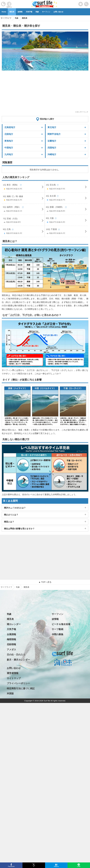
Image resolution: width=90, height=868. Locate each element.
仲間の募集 (58, 634)
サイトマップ (14, 678)
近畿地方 (52, 141)
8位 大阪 (66, 221)
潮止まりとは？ (11, 515)
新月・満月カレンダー (18, 660)
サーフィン (46, 12)
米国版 (10, 694)
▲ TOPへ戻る (45, 582)
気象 (37, 12)
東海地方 (9, 141)
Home (4, 12)
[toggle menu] (86, 3)
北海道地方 (10, 127)
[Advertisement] (45, 92)
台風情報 (11, 634)
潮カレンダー (14, 624)
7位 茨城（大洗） (23, 221)
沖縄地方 (52, 154)
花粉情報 (11, 644)
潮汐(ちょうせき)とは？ (15, 508)
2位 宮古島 (66, 187)
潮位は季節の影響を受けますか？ (19, 529)
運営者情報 (13, 673)
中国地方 (9, 148)
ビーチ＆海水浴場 (61, 624)
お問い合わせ (58, 12)
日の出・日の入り (16, 655)
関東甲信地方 (54, 134)
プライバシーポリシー (18, 683)
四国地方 (52, 148)
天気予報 (29, 12)
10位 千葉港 (66, 232)
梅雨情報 (11, 639)
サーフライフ (6, 587)
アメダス (11, 650)
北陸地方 (9, 134)
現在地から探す (47, 119)
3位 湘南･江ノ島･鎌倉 (23, 199)
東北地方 (52, 127)
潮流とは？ (9, 522)
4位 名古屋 (66, 198)
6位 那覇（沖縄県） (66, 209)
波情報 (20, 12)
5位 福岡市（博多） (23, 209)
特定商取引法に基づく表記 (21, 689)
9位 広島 (23, 232)
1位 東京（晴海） (23, 187)
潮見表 (12, 12)
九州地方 (9, 154)
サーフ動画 (58, 629)
